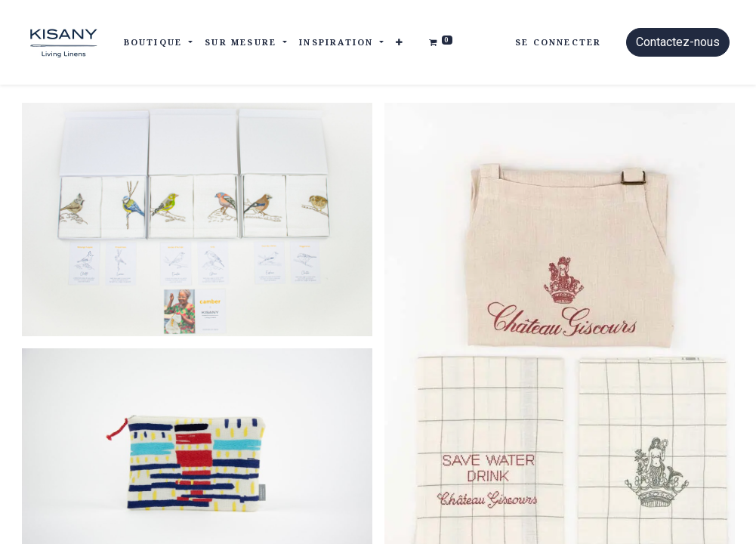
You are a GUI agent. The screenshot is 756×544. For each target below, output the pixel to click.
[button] (400, 43)
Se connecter (558, 42)
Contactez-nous (678, 42)
